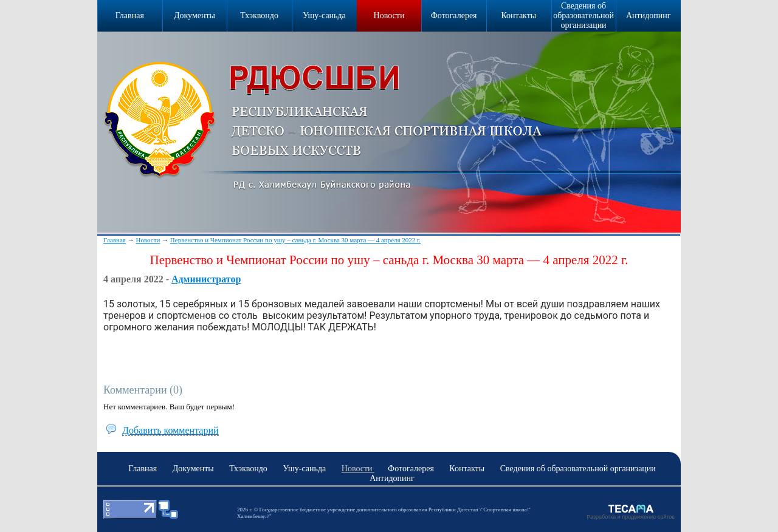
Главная (115, 240)
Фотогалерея (454, 15)
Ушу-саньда (324, 15)
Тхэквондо (259, 15)
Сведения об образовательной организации (583, 15)
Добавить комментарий (170, 430)
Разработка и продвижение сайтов (631, 517)
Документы (194, 15)
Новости (389, 15)
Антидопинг (649, 15)
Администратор (206, 279)
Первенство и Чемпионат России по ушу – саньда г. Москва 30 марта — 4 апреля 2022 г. (295, 240)
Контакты (518, 15)
